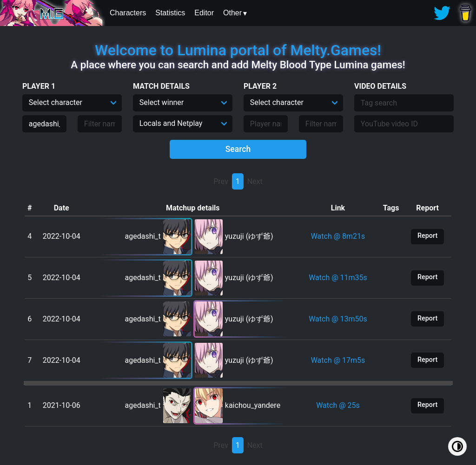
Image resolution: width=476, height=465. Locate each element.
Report (427, 236)
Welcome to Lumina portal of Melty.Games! (238, 50)
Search (238, 149)
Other (232, 13)
